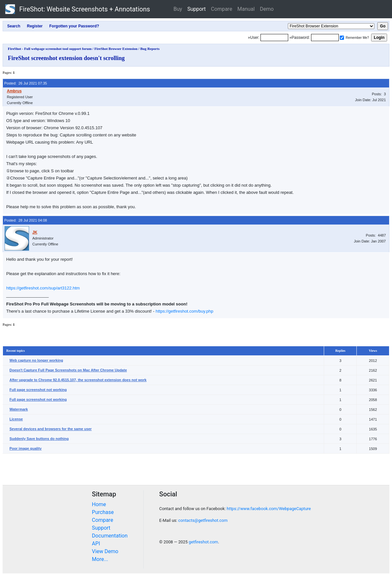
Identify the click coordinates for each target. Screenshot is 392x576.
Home (99, 504)
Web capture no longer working (36, 360)
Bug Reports (150, 49)
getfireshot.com (203, 542)
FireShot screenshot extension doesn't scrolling (66, 58)
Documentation (110, 536)
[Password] (325, 38)
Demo (267, 9)
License (16, 419)
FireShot (78, 9)
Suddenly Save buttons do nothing (39, 439)
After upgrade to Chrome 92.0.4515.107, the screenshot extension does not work (78, 380)
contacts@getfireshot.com (203, 520)
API (96, 544)
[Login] (274, 38)
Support (196, 9)
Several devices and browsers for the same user (51, 429)
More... (100, 559)
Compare (221, 9)
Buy (178, 9)
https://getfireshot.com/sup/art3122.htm (43, 288)
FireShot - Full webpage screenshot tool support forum (50, 49)
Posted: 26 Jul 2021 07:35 (26, 83)
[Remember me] (342, 38)
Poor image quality (25, 448)
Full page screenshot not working (38, 390)
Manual (246, 9)
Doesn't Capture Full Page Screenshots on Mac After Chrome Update (68, 370)
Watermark (19, 409)
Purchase (103, 512)
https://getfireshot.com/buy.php (185, 311)
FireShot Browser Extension (116, 49)
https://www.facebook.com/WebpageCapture (269, 509)
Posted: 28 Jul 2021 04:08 (26, 220)
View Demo (105, 551)
